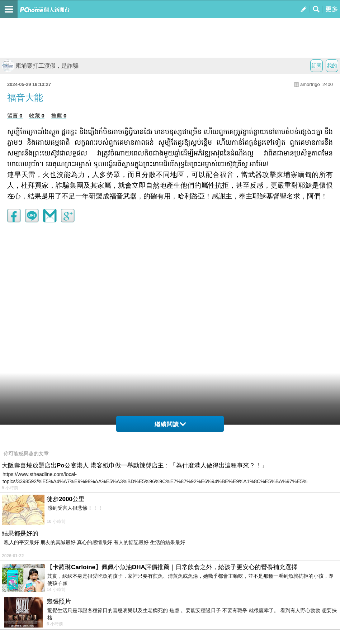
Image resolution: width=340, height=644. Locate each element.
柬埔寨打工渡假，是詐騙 (40, 66)
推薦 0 (59, 116)
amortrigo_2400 (317, 84)
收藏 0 (37, 116)
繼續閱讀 (170, 424)
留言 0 (15, 116)
